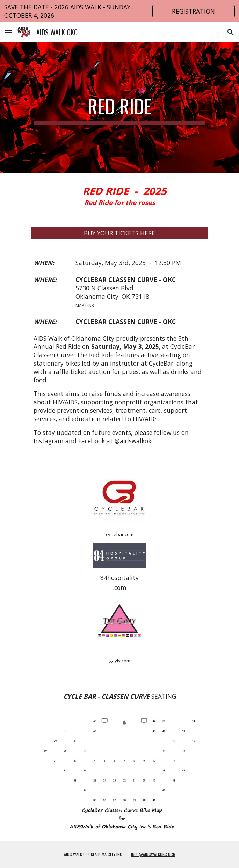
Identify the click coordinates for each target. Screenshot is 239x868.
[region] (119, 11)
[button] (8, 32)
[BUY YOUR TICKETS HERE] (119, 233)
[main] (119, 107)
